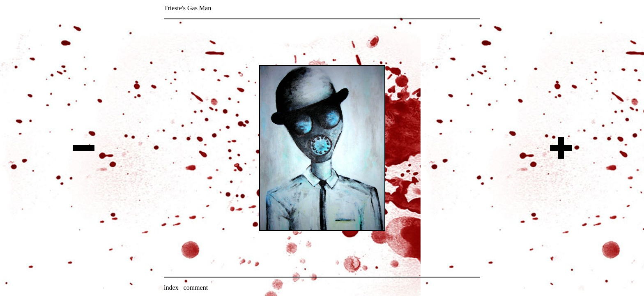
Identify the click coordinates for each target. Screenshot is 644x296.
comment (196, 288)
